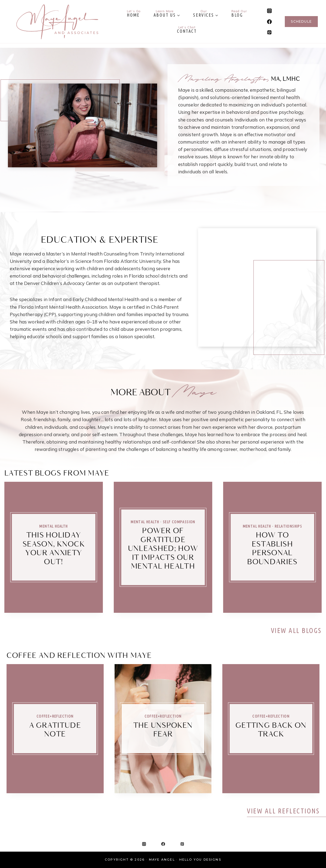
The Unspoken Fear (163, 730)
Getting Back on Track (271, 730)
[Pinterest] (269, 32)
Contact (187, 29)
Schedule (301, 21)
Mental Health (53, 526)
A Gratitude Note (55, 730)
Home (134, 13)
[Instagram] (269, 11)
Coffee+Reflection (55, 716)
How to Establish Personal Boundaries (272, 549)
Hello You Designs (200, 860)
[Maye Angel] (57, 22)
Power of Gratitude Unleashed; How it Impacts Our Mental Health (163, 549)
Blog (239, 13)
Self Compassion (179, 522)
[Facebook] (269, 22)
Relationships (288, 526)
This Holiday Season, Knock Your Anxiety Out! (54, 549)
